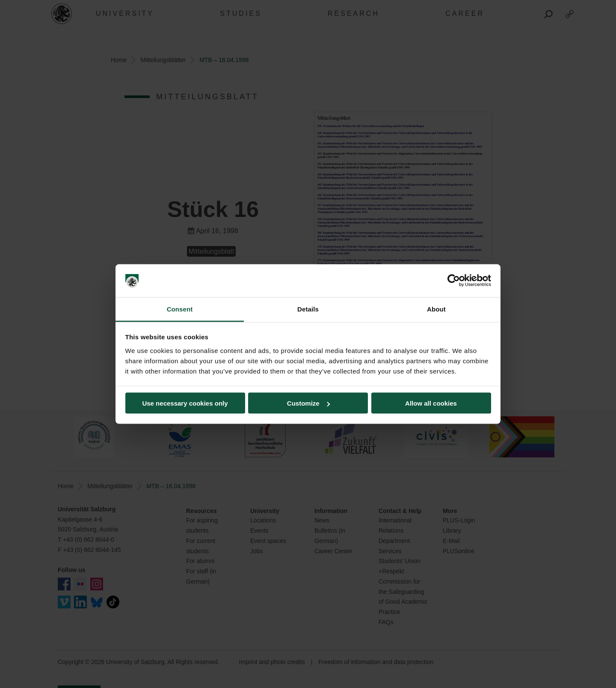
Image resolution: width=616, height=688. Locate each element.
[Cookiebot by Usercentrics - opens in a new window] (454, 281)
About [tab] (436, 309)
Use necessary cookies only (185, 403)
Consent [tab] (180, 309)
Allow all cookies (431, 403)
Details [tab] (308, 309)
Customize (308, 403)
